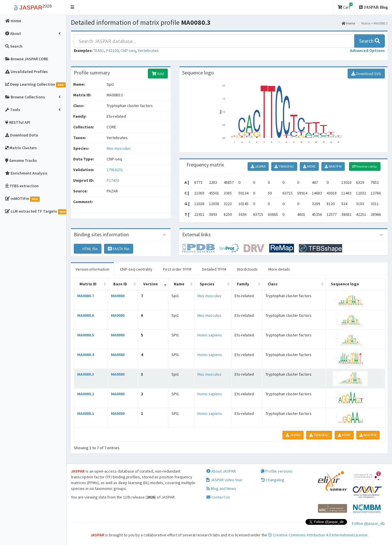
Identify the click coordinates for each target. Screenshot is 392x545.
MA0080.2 (86, 394)
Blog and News (221, 488)
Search (370, 41)
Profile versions (277, 471)
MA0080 (118, 296)
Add (158, 74)
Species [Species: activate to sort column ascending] (207, 284)
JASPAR (258, 166)
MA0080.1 (86, 413)
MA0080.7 (86, 296)
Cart (345, 6)
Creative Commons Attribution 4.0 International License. (318, 535)
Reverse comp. (365, 166)
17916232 (115, 170)
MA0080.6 (86, 315)
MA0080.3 (86, 374)
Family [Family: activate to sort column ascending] (243, 284)
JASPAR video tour (224, 480)
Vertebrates (148, 50)
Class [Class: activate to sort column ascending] (273, 284)
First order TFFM (177, 269)
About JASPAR (221, 471)
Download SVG (366, 74)
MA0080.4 (86, 355)
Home (348, 23)
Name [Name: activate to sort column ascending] (179, 284)
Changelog (273, 480)
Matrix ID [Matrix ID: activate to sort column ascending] (88, 284)
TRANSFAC (284, 166)
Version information (92, 269)
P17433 (113, 180)
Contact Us (218, 497)
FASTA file (119, 249)
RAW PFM (333, 166)
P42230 (112, 50)
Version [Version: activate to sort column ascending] (150, 284)
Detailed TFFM (214, 269)
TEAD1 (99, 50)
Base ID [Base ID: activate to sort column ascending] (120, 284)
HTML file (88, 249)
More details (279, 269)
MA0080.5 (86, 335)
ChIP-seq (128, 50)
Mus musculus (119, 148)
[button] (72, 7)
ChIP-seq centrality (136, 269)
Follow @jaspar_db (368, 523)
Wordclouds (247, 269)
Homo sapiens (210, 335)
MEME (309, 166)
